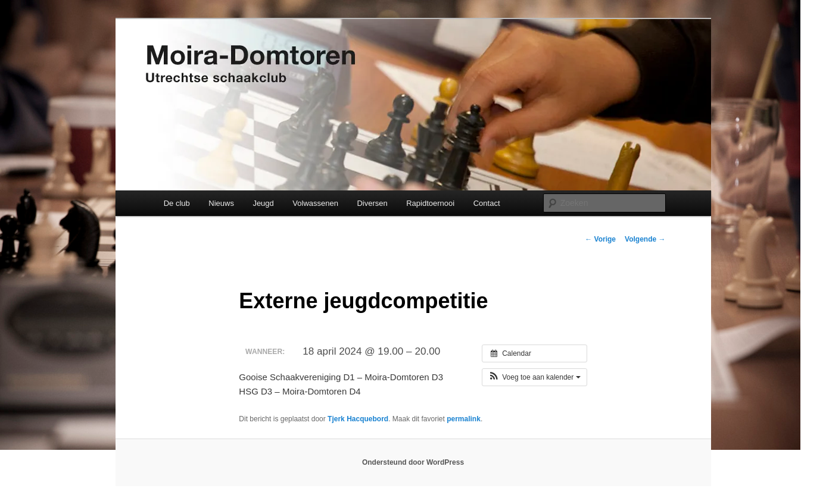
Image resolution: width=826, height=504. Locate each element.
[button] (534, 377)
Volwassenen (315, 203)
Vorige (600, 239)
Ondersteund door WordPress (413, 462)
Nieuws (221, 203)
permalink (464, 419)
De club (177, 203)
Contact (487, 203)
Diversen (372, 203)
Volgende (645, 239)
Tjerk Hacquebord (358, 419)
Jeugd (263, 203)
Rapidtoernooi (430, 203)
